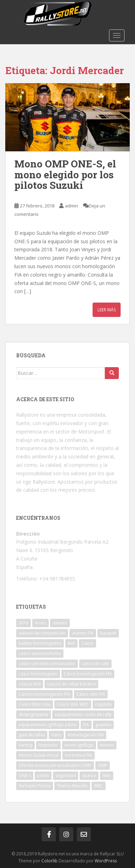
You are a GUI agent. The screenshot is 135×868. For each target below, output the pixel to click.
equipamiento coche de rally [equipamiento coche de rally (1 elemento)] (83, 714)
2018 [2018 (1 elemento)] (23, 623)
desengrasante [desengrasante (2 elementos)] (33, 714)
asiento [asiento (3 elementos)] (60, 623)
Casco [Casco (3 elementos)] (87, 643)
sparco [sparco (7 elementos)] (89, 776)
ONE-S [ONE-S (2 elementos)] (25, 776)
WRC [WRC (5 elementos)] (99, 786)
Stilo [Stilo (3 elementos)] (107, 776)
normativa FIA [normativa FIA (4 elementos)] (79, 755)
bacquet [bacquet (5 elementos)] (108, 633)
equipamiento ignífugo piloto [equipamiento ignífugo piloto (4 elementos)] (48, 725)
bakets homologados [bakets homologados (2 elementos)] (40, 643)
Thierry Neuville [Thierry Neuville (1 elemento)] (72, 786)
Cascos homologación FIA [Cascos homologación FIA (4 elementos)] (44, 694)
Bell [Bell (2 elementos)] (71, 643)
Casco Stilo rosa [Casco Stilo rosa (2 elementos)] (35, 704)
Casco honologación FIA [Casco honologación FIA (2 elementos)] (88, 674)
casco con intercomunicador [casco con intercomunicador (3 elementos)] (47, 664)
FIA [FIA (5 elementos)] (86, 725)
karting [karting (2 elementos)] (25, 745)
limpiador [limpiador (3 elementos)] (48, 745)
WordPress (106, 861)
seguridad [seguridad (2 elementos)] (66, 776)
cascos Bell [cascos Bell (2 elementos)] (30, 684)
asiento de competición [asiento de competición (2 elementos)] (42, 633)
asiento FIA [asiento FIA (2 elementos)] (83, 633)
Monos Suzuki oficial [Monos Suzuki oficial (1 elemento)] (39, 755)
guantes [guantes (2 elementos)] (103, 725)
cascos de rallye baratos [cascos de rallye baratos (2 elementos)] (71, 684)
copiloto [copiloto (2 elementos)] (103, 704)
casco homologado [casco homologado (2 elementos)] (38, 674)
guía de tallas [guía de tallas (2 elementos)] (32, 735)
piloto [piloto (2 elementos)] (43, 776)
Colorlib (49, 861)
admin (72, 206)
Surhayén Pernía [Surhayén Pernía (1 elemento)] (35, 786)
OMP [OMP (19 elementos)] (103, 765)
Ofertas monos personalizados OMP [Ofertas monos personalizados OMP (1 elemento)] (55, 765)
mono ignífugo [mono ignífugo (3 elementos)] (79, 745)
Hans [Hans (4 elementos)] (56, 735)
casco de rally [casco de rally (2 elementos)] (95, 664)
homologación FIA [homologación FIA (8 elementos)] (86, 735)
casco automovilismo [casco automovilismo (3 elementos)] (40, 653)
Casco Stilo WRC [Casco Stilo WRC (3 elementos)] (73, 704)
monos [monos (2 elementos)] (107, 745)
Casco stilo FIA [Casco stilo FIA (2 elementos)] (91, 694)
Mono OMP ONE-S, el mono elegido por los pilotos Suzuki (65, 175)
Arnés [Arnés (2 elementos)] (40, 623)
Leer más (107, 310)
